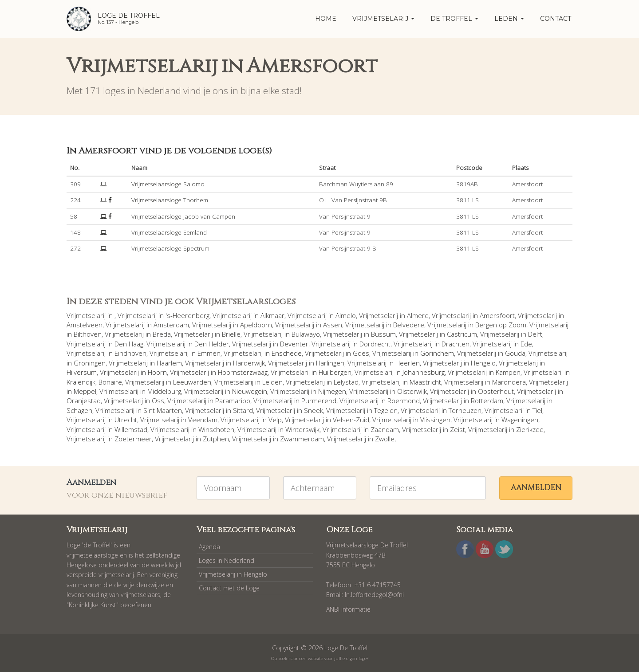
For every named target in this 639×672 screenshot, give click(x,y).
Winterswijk (302, 429)
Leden (509, 19)
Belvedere (409, 325)
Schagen (79, 410)
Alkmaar (272, 315)
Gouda (515, 353)
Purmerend (319, 401)
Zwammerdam (302, 439)
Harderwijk (249, 363)
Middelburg (164, 391)
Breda (162, 334)
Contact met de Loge (229, 588)
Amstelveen (85, 325)
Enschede (287, 353)
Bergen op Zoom (501, 325)
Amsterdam (171, 325)
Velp (275, 420)
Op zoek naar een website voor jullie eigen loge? (320, 658)
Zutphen (216, 439)
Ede (526, 344)
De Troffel (454, 19)
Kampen (508, 372)
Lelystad (346, 382)
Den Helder (212, 344)
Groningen (90, 363)
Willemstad (131, 429)
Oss (158, 401)
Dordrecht (375, 344)
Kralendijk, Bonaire (94, 382)
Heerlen (408, 363)
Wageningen (520, 420)
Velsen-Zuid (351, 420)
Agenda (209, 547)
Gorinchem (437, 353)
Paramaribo (233, 401)
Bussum (383, 334)
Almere (418, 315)
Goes (361, 353)
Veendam (203, 420)
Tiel (537, 410)
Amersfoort (497, 315)
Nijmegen (332, 391)
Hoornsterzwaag (243, 372)
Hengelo (483, 363)
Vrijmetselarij (383, 19)
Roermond (404, 401)
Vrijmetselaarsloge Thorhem (170, 200)
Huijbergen (335, 372)
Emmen (209, 353)
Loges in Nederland (227, 560)
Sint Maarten (163, 410)
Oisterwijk (412, 391)
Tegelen (386, 410)
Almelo (346, 315)
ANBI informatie (348, 609)
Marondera (509, 382)
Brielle (231, 334)
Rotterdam (487, 401)
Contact (556, 19)
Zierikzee (530, 429)
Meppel (85, 391)
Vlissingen (435, 420)
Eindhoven (130, 353)
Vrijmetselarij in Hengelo (233, 574)
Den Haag (129, 344)
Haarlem (169, 363)
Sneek (314, 410)
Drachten (456, 344)
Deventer (294, 344)
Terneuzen (465, 410)
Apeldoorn (256, 325)
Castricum (462, 334)
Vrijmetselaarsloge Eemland (169, 232)
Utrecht (126, 420)
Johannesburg (424, 372)
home (326, 19)
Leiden (272, 382)
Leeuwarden (192, 382)
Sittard (243, 410)
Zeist (458, 429)
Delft (535, 334)
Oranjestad (84, 401)
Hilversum (82, 372)
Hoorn (157, 372)
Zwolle (385, 439)
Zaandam (385, 429)
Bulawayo (306, 334)
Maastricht (425, 382)
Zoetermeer (133, 439)
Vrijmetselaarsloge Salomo (168, 184)
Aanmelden (536, 488)
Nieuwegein (250, 391)
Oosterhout (496, 391)
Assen (333, 325)
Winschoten (216, 429)
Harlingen (330, 363)
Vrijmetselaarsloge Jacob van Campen (183, 216)
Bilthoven (88, 334)
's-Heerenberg (187, 315)
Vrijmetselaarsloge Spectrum (170, 248)
